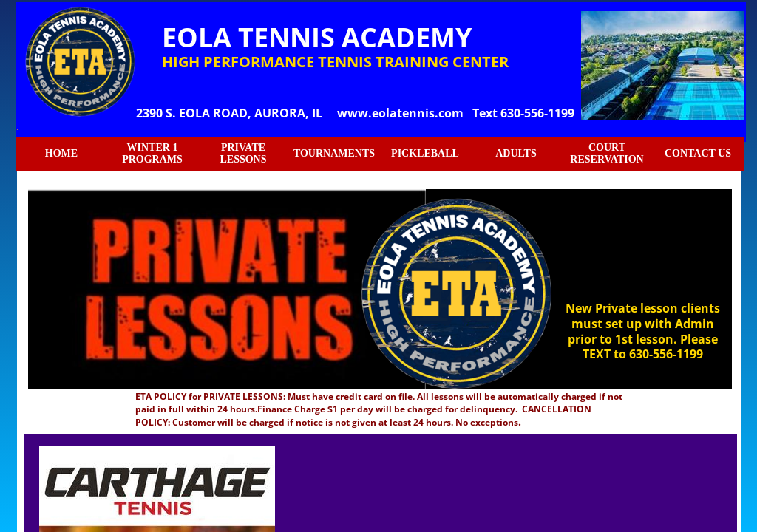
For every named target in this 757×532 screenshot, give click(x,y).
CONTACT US (698, 153)
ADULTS (516, 153)
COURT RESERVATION (607, 153)
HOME (61, 153)
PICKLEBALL (425, 153)
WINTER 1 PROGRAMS (152, 153)
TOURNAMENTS (334, 153)
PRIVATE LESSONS (243, 153)
